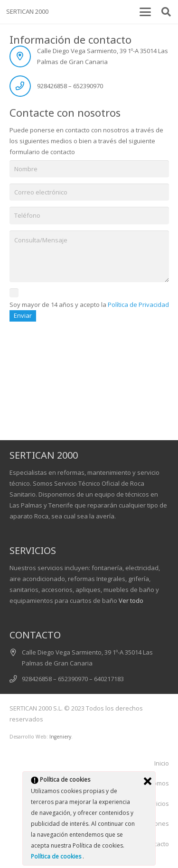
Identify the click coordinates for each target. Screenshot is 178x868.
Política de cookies (57, 856)
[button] (145, 12)
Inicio (162, 763)
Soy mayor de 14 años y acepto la (89, 305)
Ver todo (131, 600)
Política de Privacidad (138, 305)
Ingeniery (60, 737)
